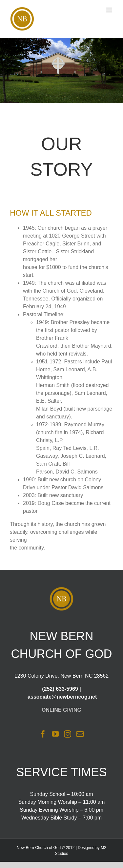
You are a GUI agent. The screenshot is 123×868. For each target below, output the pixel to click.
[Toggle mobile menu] (110, 10)
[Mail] (80, 734)
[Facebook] (43, 734)
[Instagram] (68, 734)
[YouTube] (55, 734)
